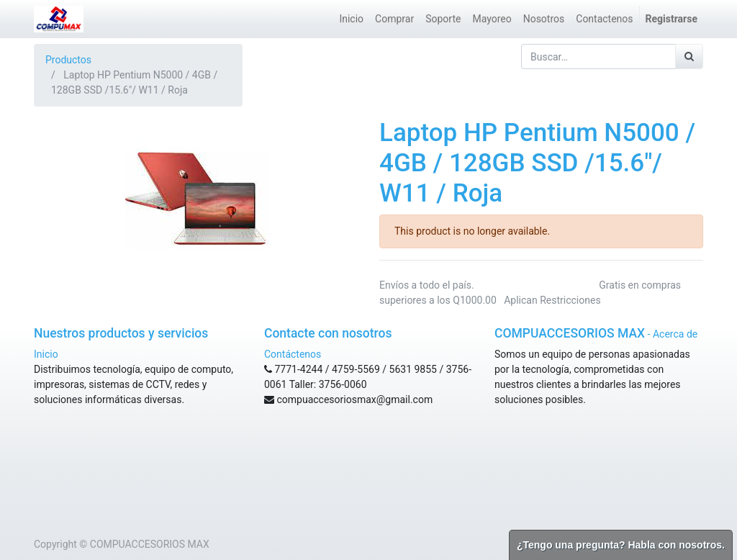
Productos (68, 60)
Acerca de (675, 334)
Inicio (46, 354)
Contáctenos (293, 354)
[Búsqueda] (689, 57)
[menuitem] (351, 19)
